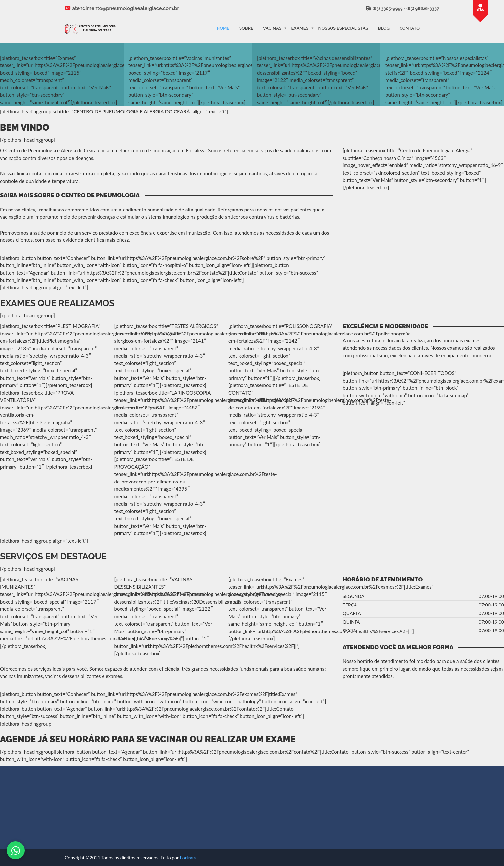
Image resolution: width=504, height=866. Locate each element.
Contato (410, 28)
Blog (384, 28)
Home (223, 28)
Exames (300, 28)
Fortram (188, 858)
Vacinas (272, 28)
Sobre (246, 28)
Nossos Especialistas (343, 28)
